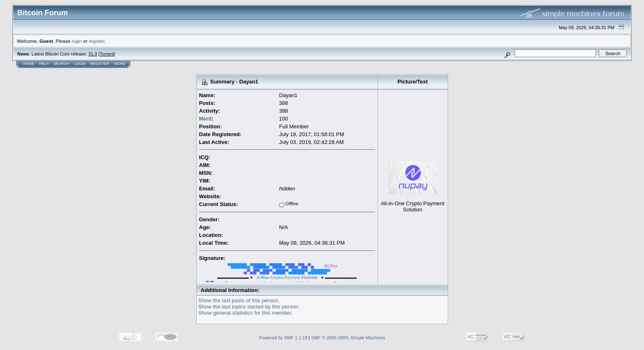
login (77, 41)
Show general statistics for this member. (246, 313)
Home (29, 64)
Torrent (107, 54)
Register (100, 64)
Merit (206, 119)
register (97, 41)
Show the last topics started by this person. (249, 307)
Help (44, 64)
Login (80, 64)
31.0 (93, 54)
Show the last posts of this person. (239, 300)
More (120, 64)
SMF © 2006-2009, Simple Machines (348, 338)
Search (62, 64)
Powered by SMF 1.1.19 (283, 338)
